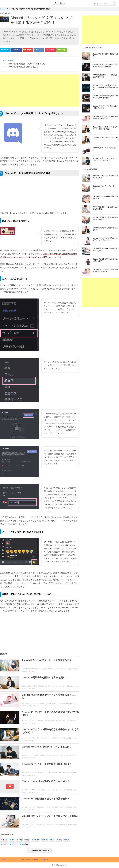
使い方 (4, 840)
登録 (12, 840)
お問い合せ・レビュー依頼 (29, 860)
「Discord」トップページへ (40, 850)
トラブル (14, 844)
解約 (19, 840)
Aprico (59, 3)
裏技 (67, 840)
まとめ (4, 844)
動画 (45, 840)
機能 (59, 840)
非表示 (10, 60)
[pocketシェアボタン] (50, 50)
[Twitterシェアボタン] (5, 50)
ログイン (36, 840)
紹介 (52, 840)
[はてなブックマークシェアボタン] (39, 50)
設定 (27, 840)
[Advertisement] (39, 90)
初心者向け (25, 844)
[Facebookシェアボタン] (17, 50)
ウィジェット (13, 860)
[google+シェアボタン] (28, 50)
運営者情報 (45, 860)
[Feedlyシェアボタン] (62, 50)
